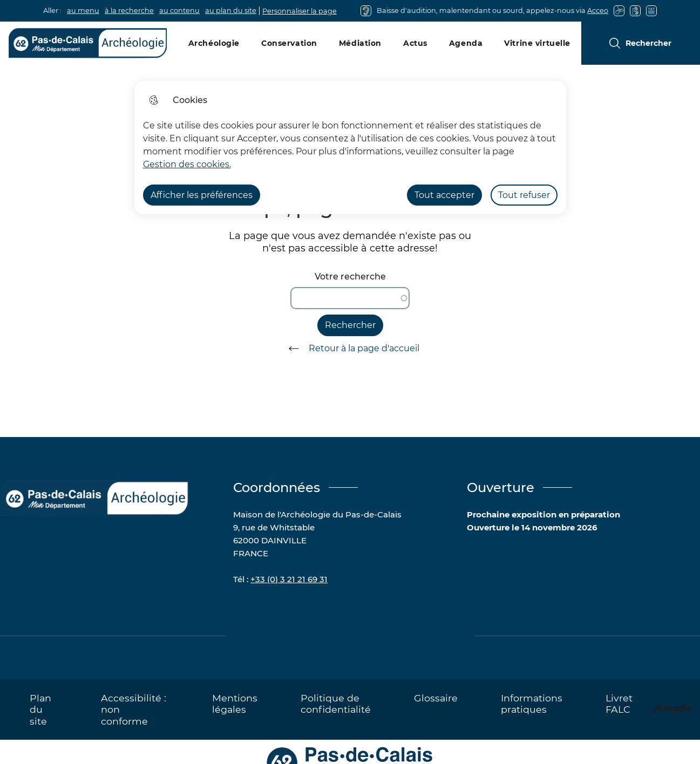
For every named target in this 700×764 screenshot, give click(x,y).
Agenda (466, 43)
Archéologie (214, 43)
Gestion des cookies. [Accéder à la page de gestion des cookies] (187, 164)
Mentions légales (235, 704)
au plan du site (231, 11)
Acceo (598, 11)
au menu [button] (83, 11)
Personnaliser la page (300, 11)
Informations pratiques (532, 704)
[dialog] (350, 148)
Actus (415, 43)
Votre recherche (350, 277)
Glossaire (436, 698)
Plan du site (40, 709)
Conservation (289, 43)
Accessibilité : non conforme (134, 709)
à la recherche (129, 11)
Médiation (360, 43)
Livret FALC (619, 704)
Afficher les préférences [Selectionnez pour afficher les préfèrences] (202, 195)
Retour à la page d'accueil (350, 349)
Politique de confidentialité (336, 704)
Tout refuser (524, 195)
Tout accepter (444, 195)
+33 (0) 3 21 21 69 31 (289, 579)
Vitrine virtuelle (537, 43)
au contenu (179, 11)
